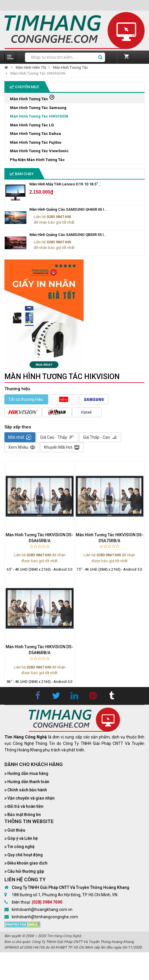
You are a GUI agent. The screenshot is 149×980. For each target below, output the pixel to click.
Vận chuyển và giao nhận (31, 798)
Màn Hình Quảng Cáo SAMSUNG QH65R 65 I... (68, 209)
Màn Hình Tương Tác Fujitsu (36, 142)
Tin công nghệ (21, 847)
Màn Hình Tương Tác (71, 67)
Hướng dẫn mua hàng (28, 773)
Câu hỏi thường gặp (26, 871)
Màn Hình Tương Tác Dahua (35, 134)
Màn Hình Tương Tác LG (32, 125)
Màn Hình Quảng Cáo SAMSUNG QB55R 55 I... (68, 235)
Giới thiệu (16, 830)
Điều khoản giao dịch (27, 863)
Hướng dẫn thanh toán (28, 782)
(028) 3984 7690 (47, 902)
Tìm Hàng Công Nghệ (64, 936)
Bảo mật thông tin (24, 815)
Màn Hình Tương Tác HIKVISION (38, 73)
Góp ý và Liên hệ (23, 838)
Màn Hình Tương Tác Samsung (38, 108)
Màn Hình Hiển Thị (31, 67)
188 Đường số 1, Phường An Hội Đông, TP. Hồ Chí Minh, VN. (65, 895)
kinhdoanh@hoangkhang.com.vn (42, 909)
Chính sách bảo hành (27, 790)
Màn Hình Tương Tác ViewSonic (39, 151)
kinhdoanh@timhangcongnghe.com (45, 917)
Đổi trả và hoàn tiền (25, 806)
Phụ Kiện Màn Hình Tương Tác (37, 160)
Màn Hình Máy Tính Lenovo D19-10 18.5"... (65, 184)
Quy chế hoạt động (25, 855)
